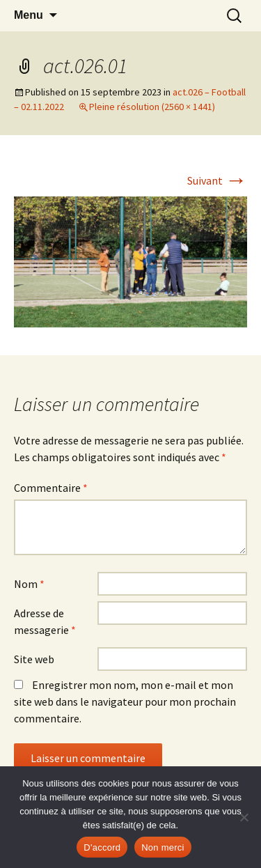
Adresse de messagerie (45, 621)
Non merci (163, 847)
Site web (34, 659)
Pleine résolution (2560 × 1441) (152, 107)
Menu (29, 15)
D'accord (102, 847)
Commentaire (51, 488)
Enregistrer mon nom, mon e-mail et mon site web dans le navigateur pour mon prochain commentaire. (125, 702)
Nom (29, 584)
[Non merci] (244, 817)
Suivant (217, 180)
